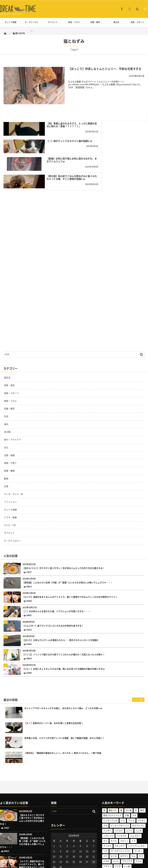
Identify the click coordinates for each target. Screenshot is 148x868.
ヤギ (105, 778)
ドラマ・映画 (10, 470)
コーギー (138, 803)
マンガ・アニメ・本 (14, 447)
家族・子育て (10, 415)
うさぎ (118, 819)
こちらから (5, 849)
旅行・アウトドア (12, 392)
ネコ (105, 793)
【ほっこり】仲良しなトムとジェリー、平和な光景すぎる (105, 69)
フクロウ (119, 783)
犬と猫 (128, 763)
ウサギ (106, 814)
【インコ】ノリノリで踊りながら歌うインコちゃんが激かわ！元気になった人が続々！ (64, 607)
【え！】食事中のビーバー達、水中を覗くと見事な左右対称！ (54, 676)
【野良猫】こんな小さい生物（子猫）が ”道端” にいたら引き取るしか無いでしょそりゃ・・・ (67, 535)
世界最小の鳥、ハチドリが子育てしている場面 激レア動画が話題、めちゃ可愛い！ (64, 691)
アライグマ (127, 814)
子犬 (134, 768)
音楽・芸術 (9, 338)
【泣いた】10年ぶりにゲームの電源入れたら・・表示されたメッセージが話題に (61, 593)
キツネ (114, 809)
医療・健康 (9, 423)
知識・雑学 (95, 22)
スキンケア (120, 798)
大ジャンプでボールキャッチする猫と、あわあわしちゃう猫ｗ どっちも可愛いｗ (63, 661)
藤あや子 (113, 763)
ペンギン (107, 783)
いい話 (127, 819)
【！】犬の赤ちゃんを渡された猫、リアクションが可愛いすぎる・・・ (56, 564)
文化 (6, 400)
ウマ (141, 809)
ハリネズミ (122, 788)
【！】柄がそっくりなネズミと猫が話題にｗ (125, 112)
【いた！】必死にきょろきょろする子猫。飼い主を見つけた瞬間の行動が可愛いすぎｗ (64, 621)
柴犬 (142, 763)
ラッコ (131, 773)
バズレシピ (108, 788)
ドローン (124, 793)
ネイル (114, 793)
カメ (133, 809)
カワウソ (124, 809)
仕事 (6, 439)
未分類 (7, 384)
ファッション (10, 454)
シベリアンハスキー (137, 798)
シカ (105, 803)
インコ (116, 814)
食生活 (116, 22)
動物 (6, 431)
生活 (6, 369)
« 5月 (53, 824)
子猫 (127, 768)
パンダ (139, 783)
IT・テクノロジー (32, 27)
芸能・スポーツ (137, 22)
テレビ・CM (10, 478)
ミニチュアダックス (120, 778)
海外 (6, 377)
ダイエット (53, 22)
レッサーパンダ (110, 773)
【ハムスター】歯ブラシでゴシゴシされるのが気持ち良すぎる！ (53, 578)
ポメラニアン (138, 778)
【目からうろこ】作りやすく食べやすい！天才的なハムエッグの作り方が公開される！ (64, 521)
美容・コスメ (74, 22)
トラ (133, 793)
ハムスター (135, 788)
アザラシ (107, 819)
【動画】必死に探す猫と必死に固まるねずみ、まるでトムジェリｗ (51, 130)
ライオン (142, 773)
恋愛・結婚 (9, 408)
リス (123, 773)
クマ (105, 809)
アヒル (139, 814)
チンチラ (107, 798)
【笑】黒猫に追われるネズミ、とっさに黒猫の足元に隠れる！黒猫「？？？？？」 (51, 114)
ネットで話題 (11, 22)
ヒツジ (129, 783)
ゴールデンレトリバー (121, 803)
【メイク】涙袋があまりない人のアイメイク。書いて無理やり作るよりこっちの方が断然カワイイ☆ (70, 549)
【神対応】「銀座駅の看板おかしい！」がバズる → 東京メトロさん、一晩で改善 (63, 706)
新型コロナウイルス (112, 768)
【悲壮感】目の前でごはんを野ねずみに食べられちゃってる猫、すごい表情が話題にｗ (125, 131)
